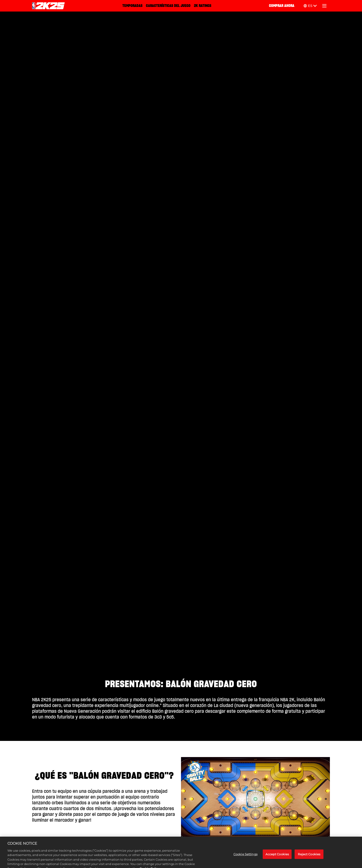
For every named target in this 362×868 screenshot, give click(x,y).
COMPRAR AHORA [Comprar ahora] (282, 6)
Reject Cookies (309, 861)
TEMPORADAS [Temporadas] (132, 6)
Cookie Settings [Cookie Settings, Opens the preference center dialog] (245, 861)
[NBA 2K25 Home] (48, 6)
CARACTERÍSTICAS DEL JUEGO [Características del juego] (168, 6)
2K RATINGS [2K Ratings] (203, 6)
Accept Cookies (277, 861)
